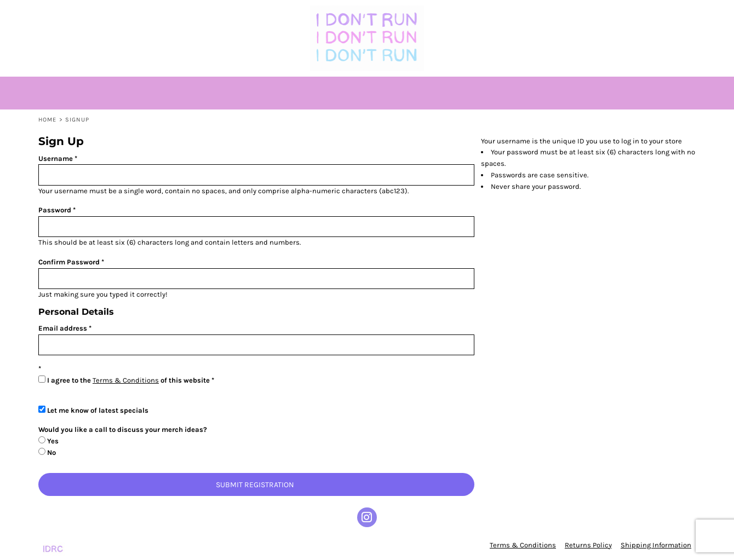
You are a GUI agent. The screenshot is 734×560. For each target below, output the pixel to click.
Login (608, 14)
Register (647, 14)
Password (55, 210)
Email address (63, 328)
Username (56, 158)
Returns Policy (588, 545)
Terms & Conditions (126, 380)
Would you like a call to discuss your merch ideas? (123, 429)
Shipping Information (656, 545)
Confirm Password (69, 262)
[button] (62, 14)
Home (47, 120)
